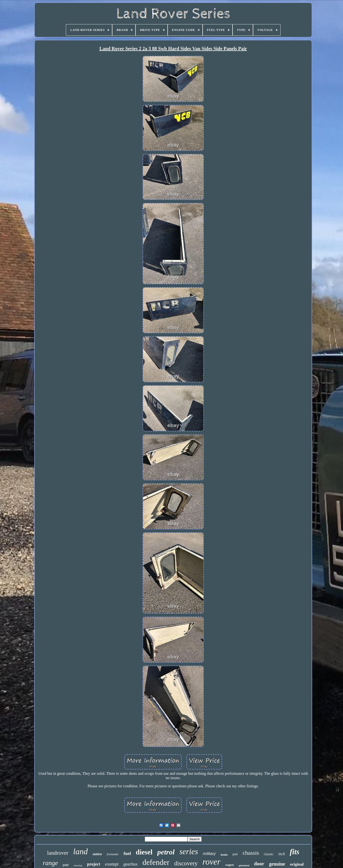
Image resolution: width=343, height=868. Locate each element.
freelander (113, 854)
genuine (277, 864)
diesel (144, 852)
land (80, 851)
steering (78, 865)
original (297, 864)
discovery (186, 863)
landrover (58, 853)
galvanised (244, 865)
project (94, 864)
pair (66, 865)
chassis (251, 853)
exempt (112, 864)
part (235, 854)
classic (269, 854)
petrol (166, 852)
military (209, 854)
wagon (230, 865)
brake (224, 855)
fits (295, 852)
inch (282, 854)
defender (156, 862)
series (189, 852)
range (50, 863)
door (259, 864)
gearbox (130, 864)
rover (212, 862)
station (97, 854)
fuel (127, 853)
